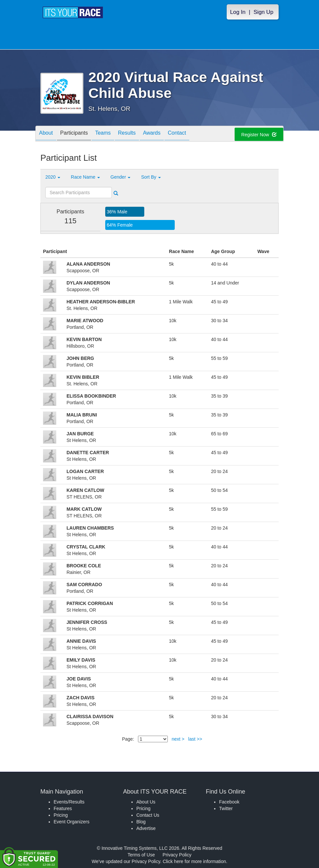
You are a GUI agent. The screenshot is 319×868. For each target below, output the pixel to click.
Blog (141, 822)
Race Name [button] (85, 177)
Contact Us (148, 815)
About (46, 134)
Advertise (146, 828)
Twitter (226, 808)
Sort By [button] (151, 177)
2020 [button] (53, 177)
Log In (238, 12)
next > (178, 739)
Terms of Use (141, 855)
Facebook (229, 802)
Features (63, 808)
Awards (152, 134)
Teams (103, 134)
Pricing (61, 815)
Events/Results (69, 802)
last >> (195, 739)
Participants (74, 134)
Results (127, 134)
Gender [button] (121, 177)
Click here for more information (194, 861)
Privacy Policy (177, 855)
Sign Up (263, 12)
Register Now (259, 135)
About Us (146, 802)
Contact (177, 134)
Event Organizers (71, 822)
